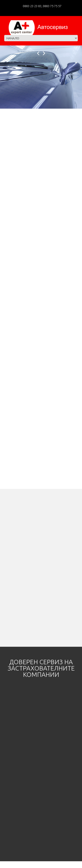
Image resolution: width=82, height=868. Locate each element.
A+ (15, 864)
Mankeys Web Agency (57, 864)
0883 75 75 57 (52, 6)
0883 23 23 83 (32, 6)
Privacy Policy (33, 864)
